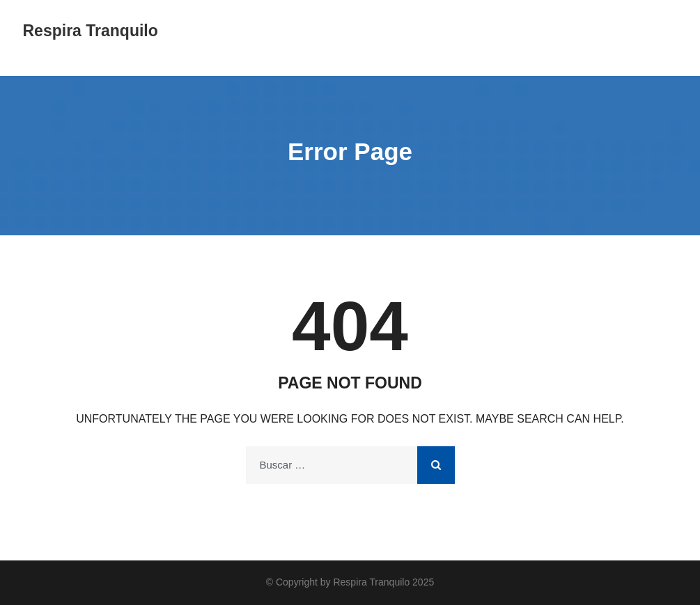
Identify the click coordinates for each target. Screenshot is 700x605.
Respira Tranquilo (91, 31)
